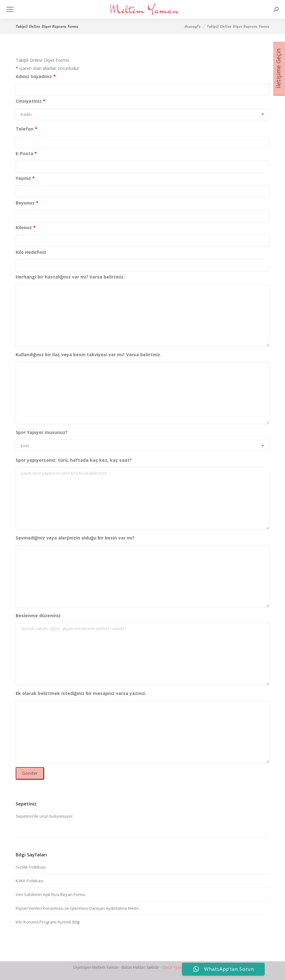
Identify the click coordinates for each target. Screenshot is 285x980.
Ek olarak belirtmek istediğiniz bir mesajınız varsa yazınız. (81, 693)
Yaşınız (25, 178)
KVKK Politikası (30, 881)
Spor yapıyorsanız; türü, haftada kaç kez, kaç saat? (74, 460)
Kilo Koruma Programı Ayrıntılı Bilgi (48, 922)
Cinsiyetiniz (31, 101)
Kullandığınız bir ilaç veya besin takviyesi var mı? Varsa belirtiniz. (89, 355)
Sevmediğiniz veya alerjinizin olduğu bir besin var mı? (75, 538)
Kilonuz (26, 227)
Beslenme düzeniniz (38, 616)
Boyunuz (27, 203)
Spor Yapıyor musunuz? (42, 432)
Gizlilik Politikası (31, 867)
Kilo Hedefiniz (31, 252)
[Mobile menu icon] (10, 9)
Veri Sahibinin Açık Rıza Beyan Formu (51, 894)
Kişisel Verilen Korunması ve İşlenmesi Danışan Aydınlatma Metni (77, 908)
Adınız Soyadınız (36, 76)
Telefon (26, 129)
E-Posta (26, 153)
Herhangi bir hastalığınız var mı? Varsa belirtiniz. (70, 277)
